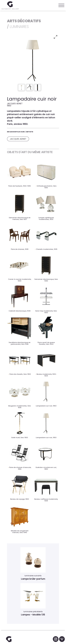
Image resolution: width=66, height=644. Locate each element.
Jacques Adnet (18, 139)
